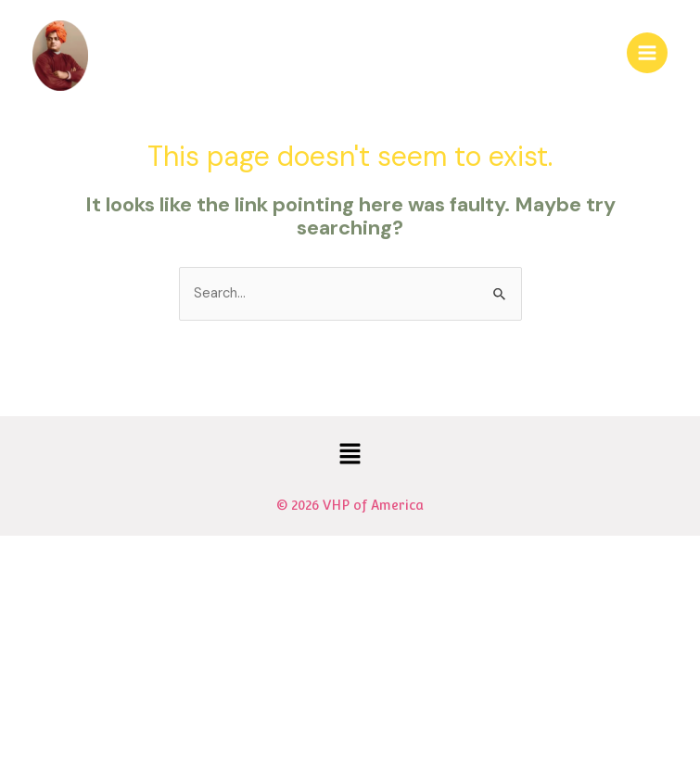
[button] (350, 455)
